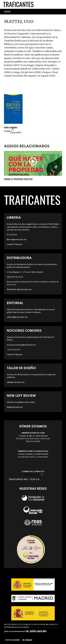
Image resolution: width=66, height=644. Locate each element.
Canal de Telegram (15, 244)
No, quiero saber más (36, 631)
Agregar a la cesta (13, 130)
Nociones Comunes (24, 331)
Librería (14, 218)
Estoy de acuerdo (12, 640)
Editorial (15, 303)
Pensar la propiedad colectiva (18, 179)
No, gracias (27, 640)
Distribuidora (19, 258)
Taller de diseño (21, 368)
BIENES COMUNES (11, 127)
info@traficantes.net (33, 474)
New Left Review (21, 396)
